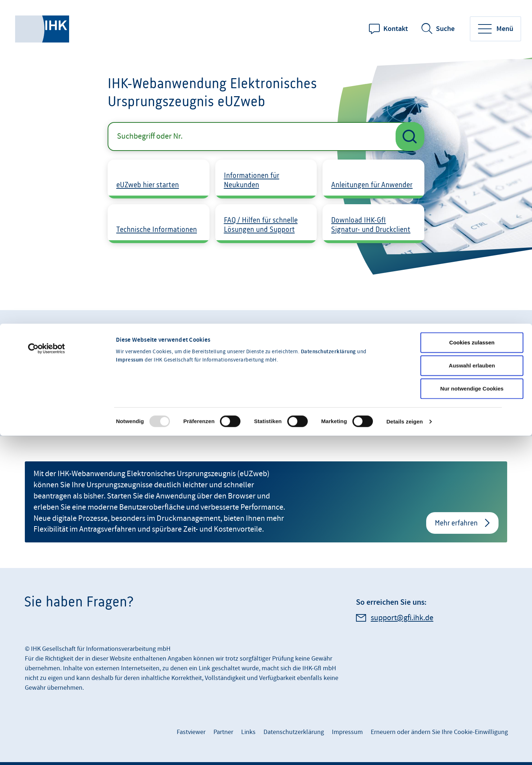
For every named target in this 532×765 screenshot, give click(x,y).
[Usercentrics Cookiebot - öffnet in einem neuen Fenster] (47, 295)
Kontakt (396, 29)
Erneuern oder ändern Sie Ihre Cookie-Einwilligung (439, 732)
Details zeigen (404, 368)
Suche (445, 29)
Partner (223, 732)
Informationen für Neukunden (252, 180)
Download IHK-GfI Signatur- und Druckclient (371, 225)
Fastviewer (191, 732)
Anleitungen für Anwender (372, 185)
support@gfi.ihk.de (402, 618)
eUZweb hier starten (148, 185)
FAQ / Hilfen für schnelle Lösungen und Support (261, 225)
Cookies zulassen (472, 289)
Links (248, 732)
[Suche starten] (410, 137)
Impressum (130, 307)
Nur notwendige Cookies (472, 335)
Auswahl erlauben (472, 312)
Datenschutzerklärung (328, 299)
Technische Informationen (157, 229)
